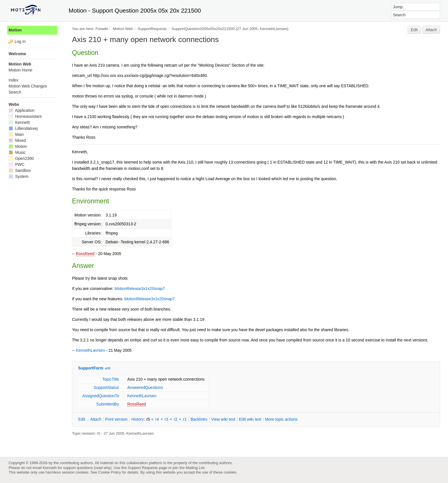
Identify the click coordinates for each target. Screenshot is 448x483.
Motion (15, 30)
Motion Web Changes (28, 86)
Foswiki (102, 29)
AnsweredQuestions (145, 387)
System (19, 176)
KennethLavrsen (273, 29)
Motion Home (20, 70)
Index (13, 80)
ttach (96, 419)
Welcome (17, 54)
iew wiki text (223, 419)
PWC (17, 164)
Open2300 (21, 158)
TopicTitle (111, 379)
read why (103, 468)
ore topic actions (281, 419)
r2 (175, 419)
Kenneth (19, 122)
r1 (185, 419)
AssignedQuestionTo (101, 396)
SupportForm (91, 368)
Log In (20, 41)
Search (15, 92)
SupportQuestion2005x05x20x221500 (203, 29)
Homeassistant (25, 116)
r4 (157, 419)
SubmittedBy (108, 404)
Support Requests (143, 468)
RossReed (85, 254)
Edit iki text (250, 419)
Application (22, 110)
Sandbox (20, 170)
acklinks (199, 419)
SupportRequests (152, 29)
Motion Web (123, 29)
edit (108, 368)
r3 (166, 419)
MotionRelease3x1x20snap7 (140, 289)
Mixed (17, 140)
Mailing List (195, 468)
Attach (431, 30)
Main (16, 134)
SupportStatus (106, 387)
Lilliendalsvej (23, 128)
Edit (414, 30)
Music (17, 152)
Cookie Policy (110, 472)
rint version (117, 419)
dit (82, 419)
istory (138, 419)
